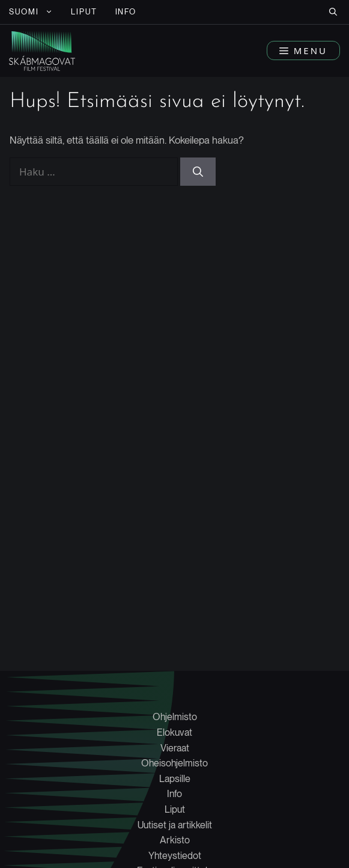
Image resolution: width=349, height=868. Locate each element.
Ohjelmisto (175, 717)
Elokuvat (174, 732)
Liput (175, 809)
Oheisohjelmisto (174, 763)
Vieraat (175, 748)
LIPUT (84, 12)
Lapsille (175, 779)
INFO (126, 12)
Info (174, 794)
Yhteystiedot (175, 856)
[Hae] (198, 172)
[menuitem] (31, 12)
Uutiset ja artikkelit (175, 825)
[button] (333, 12)
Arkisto (175, 840)
